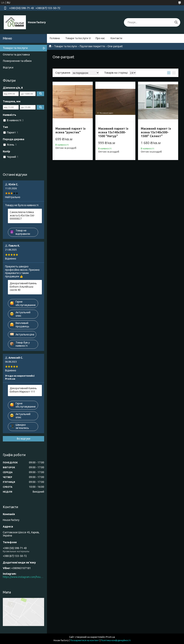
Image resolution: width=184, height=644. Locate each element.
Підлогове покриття (92, 46)
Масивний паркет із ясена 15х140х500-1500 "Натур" (113, 132)
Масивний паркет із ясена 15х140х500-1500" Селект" (156, 132)
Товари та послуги (77, 38)
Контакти (116, 38)
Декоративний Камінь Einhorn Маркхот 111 (23, 390)
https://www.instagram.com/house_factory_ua (23, 577)
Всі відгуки (24, 439)
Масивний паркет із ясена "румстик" (70, 130)
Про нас (100, 38)
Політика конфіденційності (116, 640)
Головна (55, 38)
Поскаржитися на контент (85, 640)
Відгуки (8, 67)
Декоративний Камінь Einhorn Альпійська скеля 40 (23, 287)
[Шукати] (176, 22)
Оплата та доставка (16, 54)
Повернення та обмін (17, 61)
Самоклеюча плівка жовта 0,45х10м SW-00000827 (22, 215)
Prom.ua (110, 637)
